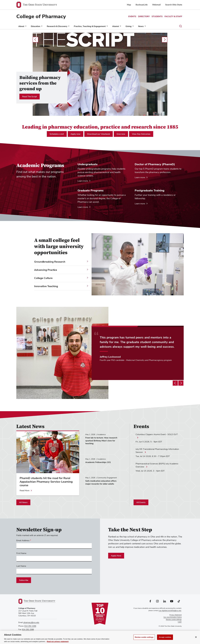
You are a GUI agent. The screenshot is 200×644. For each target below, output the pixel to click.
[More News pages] (145, 27)
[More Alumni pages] (120, 27)
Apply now (76, 134)
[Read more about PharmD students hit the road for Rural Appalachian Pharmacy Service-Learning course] (26, 491)
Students (157, 16)
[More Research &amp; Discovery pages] (68, 27)
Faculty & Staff (173, 16)
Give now (121, 134)
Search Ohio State (174, 5)
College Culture (43, 278)
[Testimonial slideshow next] (181, 383)
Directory (144, 16)
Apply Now (116, 556)
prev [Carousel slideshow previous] (35, 40)
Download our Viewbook (99, 134)
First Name (21, 553)
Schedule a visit (57, 134)
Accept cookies (165, 638)
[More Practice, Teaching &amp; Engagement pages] (107, 27)
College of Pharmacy (41, 16)
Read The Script (30, 97)
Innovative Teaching (46, 286)
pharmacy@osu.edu (31, 622)
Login (180, 622)
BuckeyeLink (142, 5)
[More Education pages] (41, 27)
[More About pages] (25, 27)
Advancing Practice (46, 270)
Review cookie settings (144, 638)
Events (132, 16)
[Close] (196, 638)
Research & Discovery (57, 26)
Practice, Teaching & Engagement (90, 26)
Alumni (116, 26)
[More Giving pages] (133, 27)
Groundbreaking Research (50, 262)
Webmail (156, 5)
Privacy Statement (176, 615)
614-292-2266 (30, 626)
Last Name (21, 566)
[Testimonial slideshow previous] (175, 383)
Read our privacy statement (58, 643)
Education (36, 26)
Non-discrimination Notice (173, 617)
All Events (141, 502)
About (21, 26)
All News (23, 502)
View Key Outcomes (141, 134)
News (141, 26)
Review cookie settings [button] (174, 619)
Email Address (23, 540)
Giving (129, 26)
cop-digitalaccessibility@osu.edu (170, 611)
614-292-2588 (28, 629)
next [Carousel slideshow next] (165, 40)
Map (129, 5)
